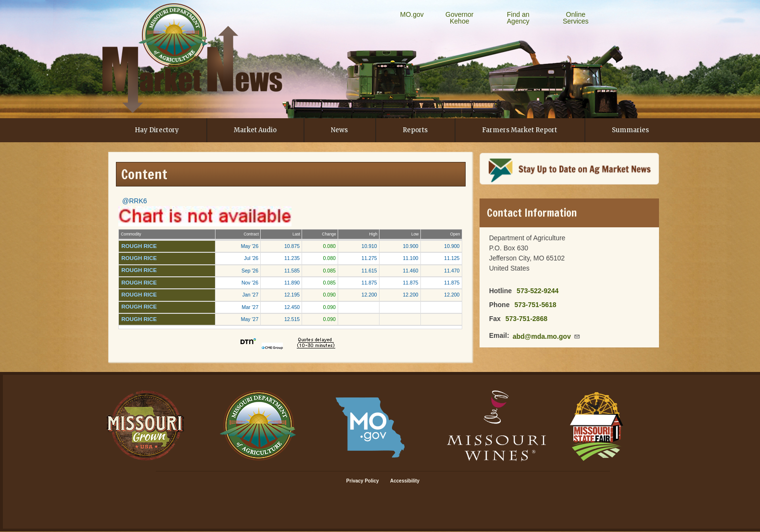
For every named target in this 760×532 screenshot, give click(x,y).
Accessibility (405, 481)
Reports (415, 130)
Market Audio (255, 130)
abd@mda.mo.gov (547, 336)
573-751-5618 (535, 305)
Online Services (576, 18)
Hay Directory (157, 130)
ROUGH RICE (139, 246)
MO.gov (412, 14)
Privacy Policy (363, 481)
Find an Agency (518, 18)
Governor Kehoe (459, 18)
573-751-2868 (526, 319)
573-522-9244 (538, 291)
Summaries (630, 130)
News (339, 130)
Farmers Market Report (519, 130)
